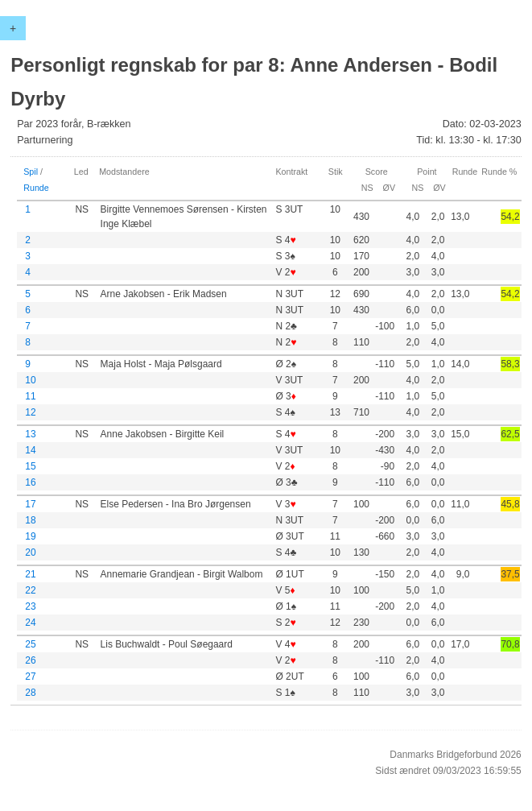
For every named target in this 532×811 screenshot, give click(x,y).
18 (30, 520)
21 (30, 574)
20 (30, 552)
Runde (36, 188)
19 (30, 536)
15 (30, 466)
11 (30, 396)
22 (30, 590)
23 (30, 606)
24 (30, 623)
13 (30, 434)
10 (30, 380)
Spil (31, 172)
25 (30, 644)
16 (30, 482)
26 (30, 660)
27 (30, 677)
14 (30, 450)
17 (30, 504)
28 (30, 693)
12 (30, 412)
